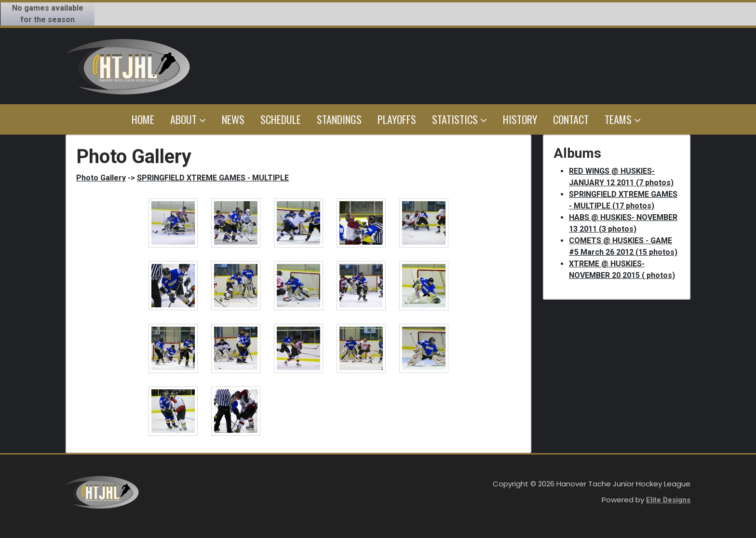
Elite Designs (668, 500)
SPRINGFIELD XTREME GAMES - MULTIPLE (213, 178)
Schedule (281, 119)
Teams (623, 119)
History (520, 119)
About (188, 119)
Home (143, 119)
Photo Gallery (101, 178)
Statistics (459, 119)
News (233, 119)
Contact (571, 119)
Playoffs (397, 119)
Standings (339, 119)
